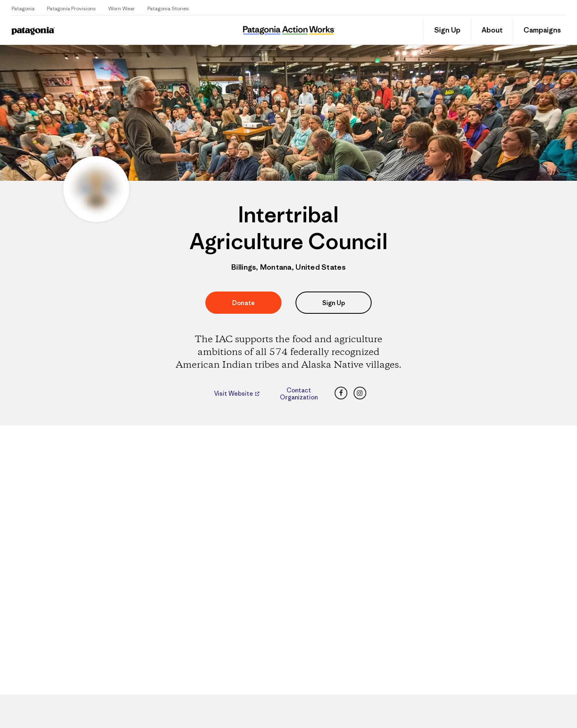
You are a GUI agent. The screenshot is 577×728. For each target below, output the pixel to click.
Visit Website (234, 394)
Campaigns (542, 30)
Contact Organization (299, 394)
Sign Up (447, 30)
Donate (243, 303)
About (492, 30)
